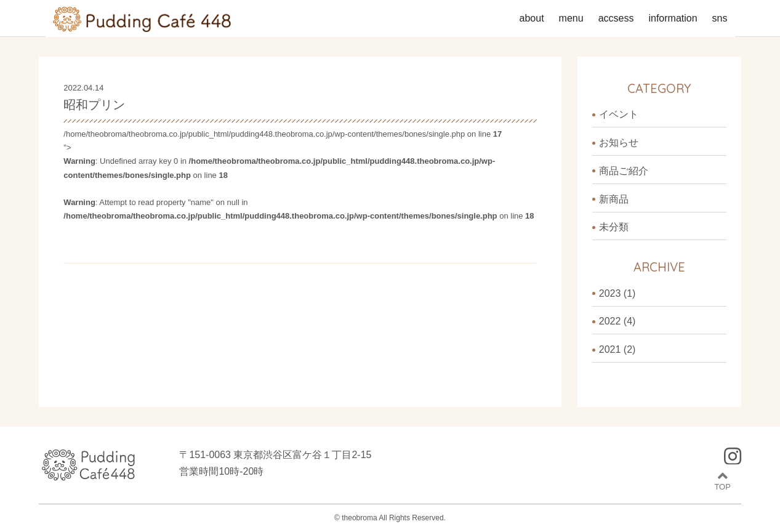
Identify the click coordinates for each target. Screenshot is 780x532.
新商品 (614, 199)
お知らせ (619, 143)
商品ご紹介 (624, 171)
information (673, 18)
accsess (616, 18)
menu (571, 18)
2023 (610, 293)
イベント (619, 114)
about (532, 18)
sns (720, 18)
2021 (610, 349)
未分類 (614, 227)
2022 (610, 321)
